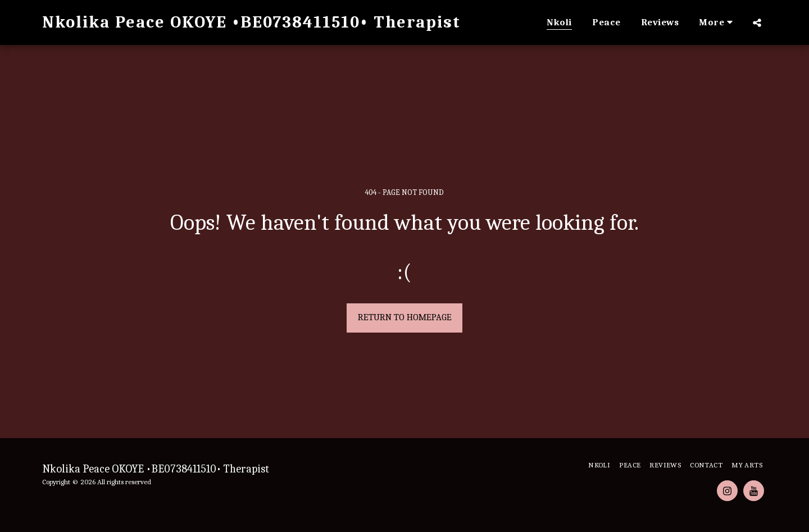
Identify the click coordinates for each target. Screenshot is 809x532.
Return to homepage (405, 317)
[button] (757, 22)
